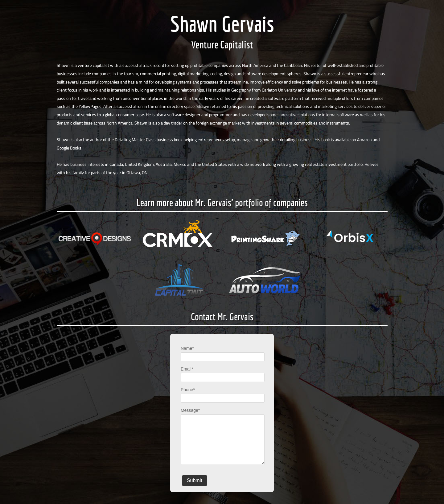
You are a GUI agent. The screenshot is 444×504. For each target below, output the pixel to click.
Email (187, 369)
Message (190, 410)
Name (187, 348)
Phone (188, 390)
